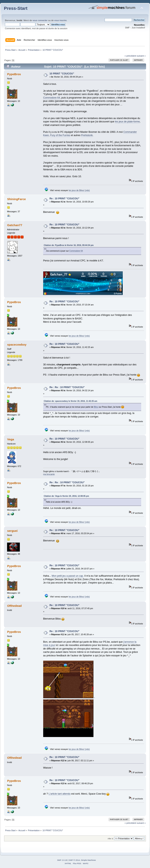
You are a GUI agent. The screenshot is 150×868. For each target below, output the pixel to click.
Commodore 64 (52, 98)
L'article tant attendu (59, 794)
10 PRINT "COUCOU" (62, 74)
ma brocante (49, 474)
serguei (12, 531)
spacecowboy (17, 345)
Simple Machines (88, 860)
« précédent (130, 56)
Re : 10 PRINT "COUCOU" (64, 199)
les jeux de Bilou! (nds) (79, 190)
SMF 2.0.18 (62, 860)
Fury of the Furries (60, 135)
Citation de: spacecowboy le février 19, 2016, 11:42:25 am (70, 401)
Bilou (96, 407)
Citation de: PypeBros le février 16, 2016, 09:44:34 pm (69, 245)
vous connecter (40, 20)
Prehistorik (87, 135)
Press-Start (16, 8)
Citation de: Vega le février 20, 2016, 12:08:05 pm (66, 496)
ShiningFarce (16, 199)
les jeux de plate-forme (127, 122)
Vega (11, 439)
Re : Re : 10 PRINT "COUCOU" (67, 387)
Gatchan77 (15, 225)
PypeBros (14, 74)
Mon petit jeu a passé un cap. (68, 576)
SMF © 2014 (74, 860)
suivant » (141, 56)
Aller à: (111, 839)
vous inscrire (60, 20)
